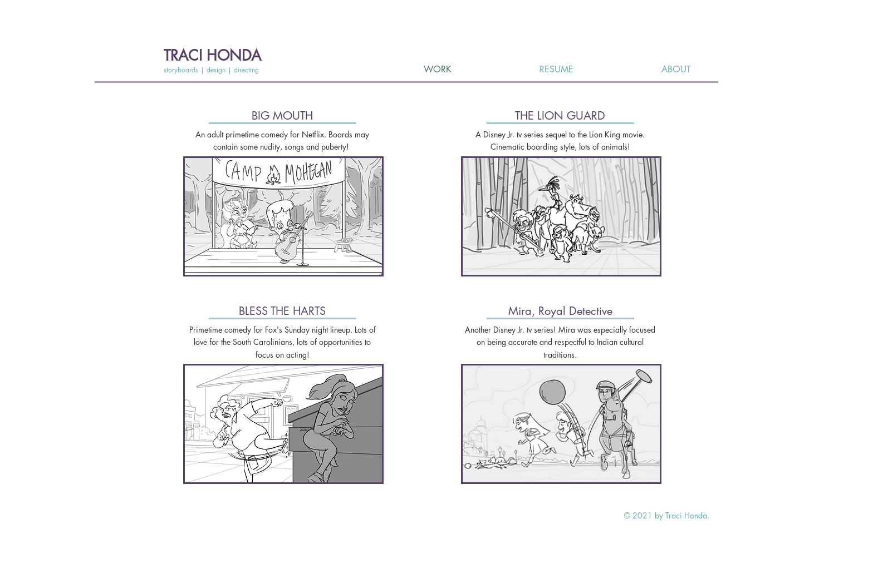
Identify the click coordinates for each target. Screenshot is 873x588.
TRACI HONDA (212, 56)
